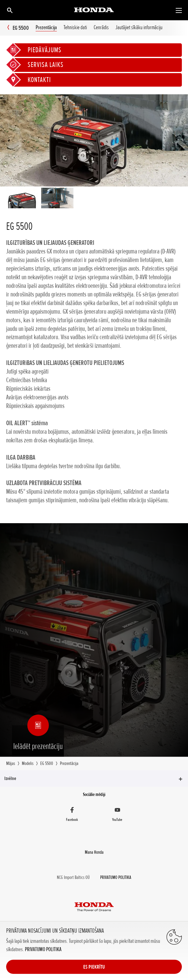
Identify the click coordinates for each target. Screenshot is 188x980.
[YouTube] (117, 815)
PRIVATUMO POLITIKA (43, 949)
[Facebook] (72, 815)
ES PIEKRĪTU (94, 967)
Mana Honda (94, 852)
